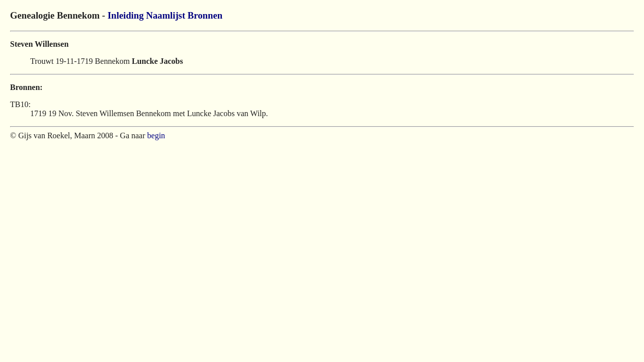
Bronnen (205, 15)
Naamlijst (166, 15)
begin (156, 135)
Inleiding (126, 15)
